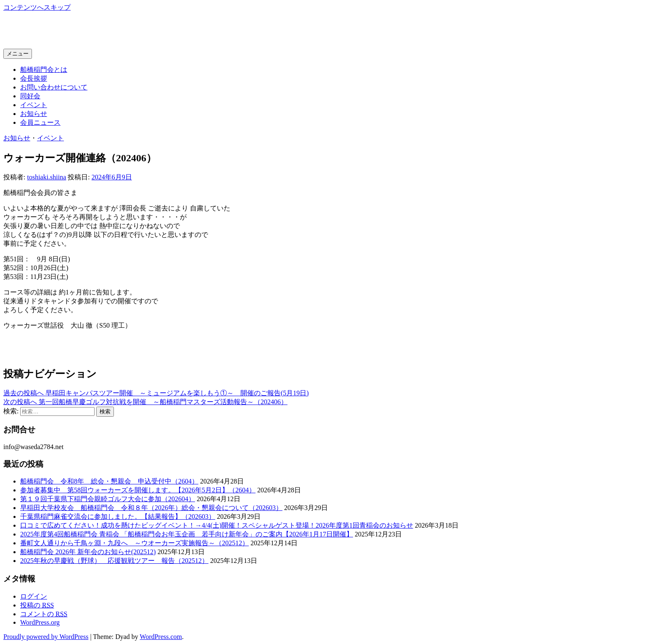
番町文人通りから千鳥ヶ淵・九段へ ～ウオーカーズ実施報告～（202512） (134, 543)
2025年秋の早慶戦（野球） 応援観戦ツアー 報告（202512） (114, 561)
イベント (34, 105)
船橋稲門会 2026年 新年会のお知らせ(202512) (88, 552)
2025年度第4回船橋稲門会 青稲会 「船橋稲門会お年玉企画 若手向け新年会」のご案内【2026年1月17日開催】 (187, 534)
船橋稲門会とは (44, 70)
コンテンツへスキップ (37, 7)
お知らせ (34, 114)
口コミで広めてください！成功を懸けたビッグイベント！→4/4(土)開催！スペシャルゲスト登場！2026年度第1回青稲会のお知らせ (217, 525)
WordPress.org (40, 622)
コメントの (44, 614)
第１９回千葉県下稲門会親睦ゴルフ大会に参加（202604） (108, 499)
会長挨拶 (34, 78)
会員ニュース (40, 122)
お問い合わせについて (54, 87)
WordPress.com (161, 637)
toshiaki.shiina (46, 177)
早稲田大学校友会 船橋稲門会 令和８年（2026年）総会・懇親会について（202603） (151, 508)
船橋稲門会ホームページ (78, 30)
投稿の (37, 605)
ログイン (34, 596)
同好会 (30, 96)
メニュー (18, 54)
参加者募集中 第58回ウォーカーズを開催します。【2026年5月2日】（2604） (138, 490)
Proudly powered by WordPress (46, 637)
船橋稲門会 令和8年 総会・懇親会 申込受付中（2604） (109, 481)
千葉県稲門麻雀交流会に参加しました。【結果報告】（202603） (118, 517)
